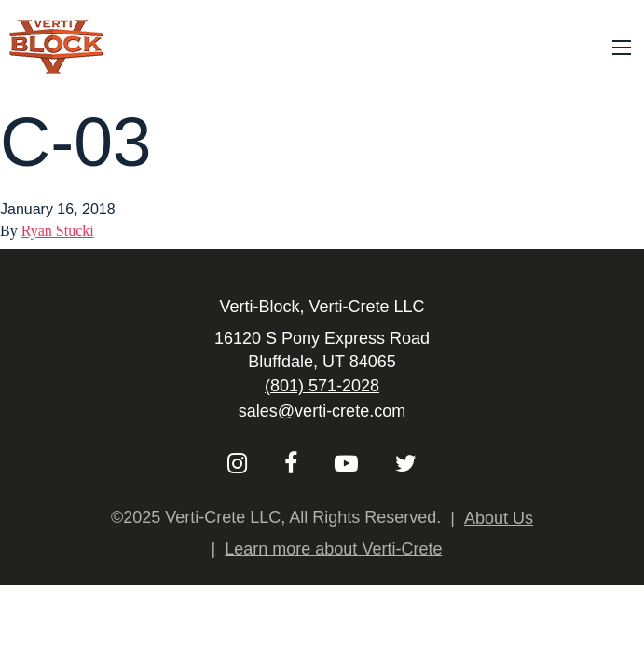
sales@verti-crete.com (322, 411)
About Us (499, 518)
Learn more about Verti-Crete (333, 549)
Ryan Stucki (58, 231)
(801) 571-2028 (322, 386)
